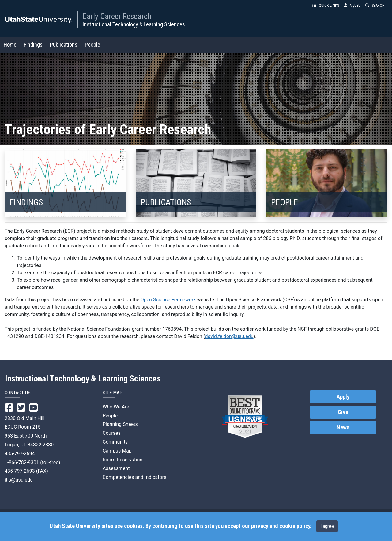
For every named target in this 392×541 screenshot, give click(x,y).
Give (343, 412)
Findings (33, 45)
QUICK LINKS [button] (326, 5)
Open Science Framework (168, 300)
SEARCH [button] (375, 5)
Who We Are (116, 407)
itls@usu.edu (19, 480)
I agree (327, 526)
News (343, 427)
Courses (112, 433)
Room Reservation (123, 460)
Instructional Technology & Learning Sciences (134, 24)
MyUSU (352, 5)
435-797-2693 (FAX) (26, 471)
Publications (64, 45)
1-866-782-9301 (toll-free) (32, 462)
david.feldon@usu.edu (229, 336)
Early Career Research (117, 16)
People (92, 45)
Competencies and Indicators (134, 477)
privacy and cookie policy (281, 526)
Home (10, 45)
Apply (343, 397)
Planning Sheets (120, 424)
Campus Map (117, 451)
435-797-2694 (20, 454)
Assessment (116, 468)
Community (115, 442)
